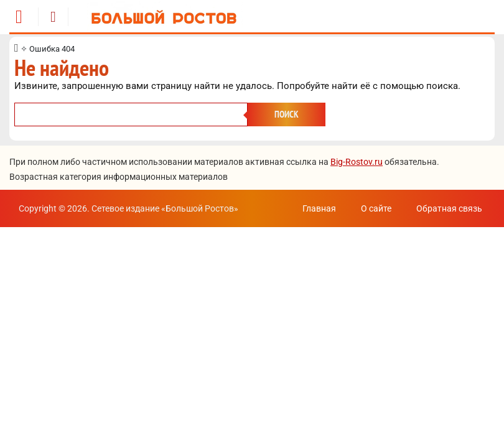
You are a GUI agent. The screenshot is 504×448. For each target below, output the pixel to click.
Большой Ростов (200, 208)
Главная (319, 208)
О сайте (376, 208)
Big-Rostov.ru (357, 162)
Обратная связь (449, 208)
